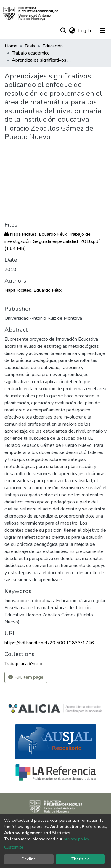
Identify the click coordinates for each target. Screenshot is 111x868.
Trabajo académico (31, 53)
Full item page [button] (26, 677)
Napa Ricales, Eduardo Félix (33, 290)
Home (11, 46)
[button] (72, 31)
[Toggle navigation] (103, 31)
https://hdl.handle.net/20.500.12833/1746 (49, 643)
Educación (53, 46)
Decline (29, 859)
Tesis (30, 46)
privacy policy (76, 839)
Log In (85, 31)
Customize (14, 847)
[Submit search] (63, 31)
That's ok (80, 859)
